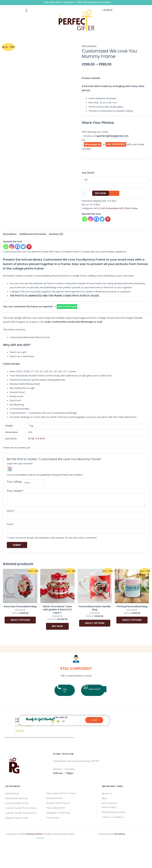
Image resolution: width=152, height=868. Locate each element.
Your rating (14, 481)
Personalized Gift (115, 208)
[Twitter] (23, 246)
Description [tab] (10, 233)
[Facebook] (17, 246)
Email (10, 523)
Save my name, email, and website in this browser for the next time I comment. (53, 537)
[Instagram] (12, 246)
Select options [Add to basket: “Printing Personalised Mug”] (132, 619)
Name (11, 510)
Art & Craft (100, 208)
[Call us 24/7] (9, 720)
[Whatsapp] (6, 246)
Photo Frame (131, 208)
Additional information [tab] (33, 233)
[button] (26, 10)
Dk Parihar (120, 833)
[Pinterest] (29, 246)
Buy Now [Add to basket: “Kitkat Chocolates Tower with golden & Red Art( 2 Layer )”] (57, 625)
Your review (16, 490)
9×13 (43, 438)
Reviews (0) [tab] (56, 233)
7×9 (37, 438)
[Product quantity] (86, 193)
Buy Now (101, 193)
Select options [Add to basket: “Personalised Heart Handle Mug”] (95, 622)
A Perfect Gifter (34, 833)
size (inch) (88, 173)
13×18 (31, 438)
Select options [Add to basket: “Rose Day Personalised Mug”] (20, 619)
